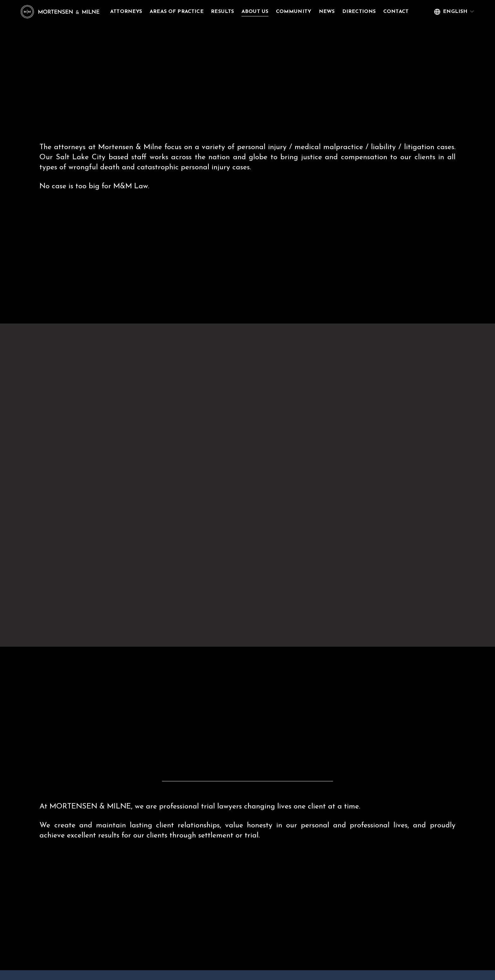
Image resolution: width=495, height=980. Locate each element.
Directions (378, 12)
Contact (142, 22)
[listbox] (435, 17)
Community (313, 12)
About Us (274, 12)
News (346, 12)
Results (242, 12)
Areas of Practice (196, 12)
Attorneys (145, 12)
